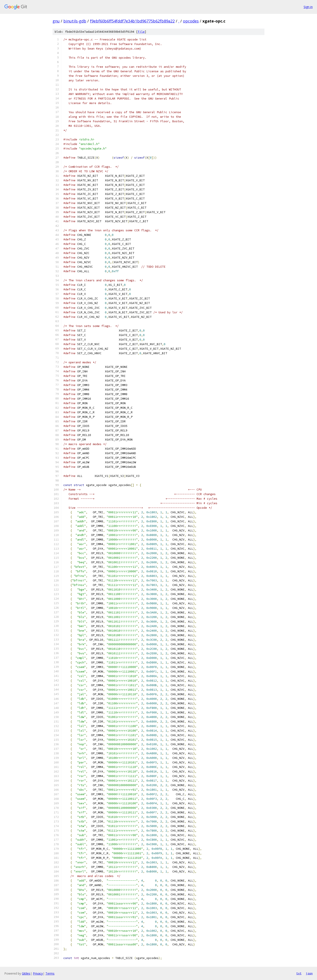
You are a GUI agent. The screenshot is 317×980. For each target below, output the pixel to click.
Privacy (38, 973)
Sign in (308, 7)
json (309, 973)
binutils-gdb (75, 21)
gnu (56, 21)
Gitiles (26, 973)
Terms (50, 973)
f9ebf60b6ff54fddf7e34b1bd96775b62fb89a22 (132, 21)
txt (299, 973)
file (141, 32)
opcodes (191, 21)
